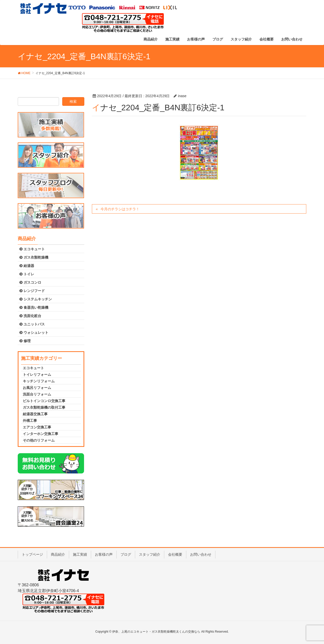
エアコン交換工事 (37, 427)
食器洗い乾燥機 (34, 307)
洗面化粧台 (30, 316)
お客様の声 (104, 554)
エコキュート (32, 249)
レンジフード (32, 291)
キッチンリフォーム (39, 381)
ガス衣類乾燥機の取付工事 (44, 407)
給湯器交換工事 (35, 414)
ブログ (126, 554)
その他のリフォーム (39, 440)
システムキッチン (36, 299)
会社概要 (175, 554)
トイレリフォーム (37, 375)
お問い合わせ (201, 554)
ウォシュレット (34, 333)
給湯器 (27, 266)
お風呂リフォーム (37, 388)
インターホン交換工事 (40, 434)
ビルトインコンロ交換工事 (44, 401)
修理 (25, 341)
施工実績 (80, 554)
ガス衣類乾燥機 (34, 257)
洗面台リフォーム (37, 394)
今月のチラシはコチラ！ (120, 209)
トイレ (27, 274)
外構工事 (30, 421)
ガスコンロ (30, 282)
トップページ (32, 554)
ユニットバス (32, 324)
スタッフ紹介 (150, 554)
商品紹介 (58, 554)
